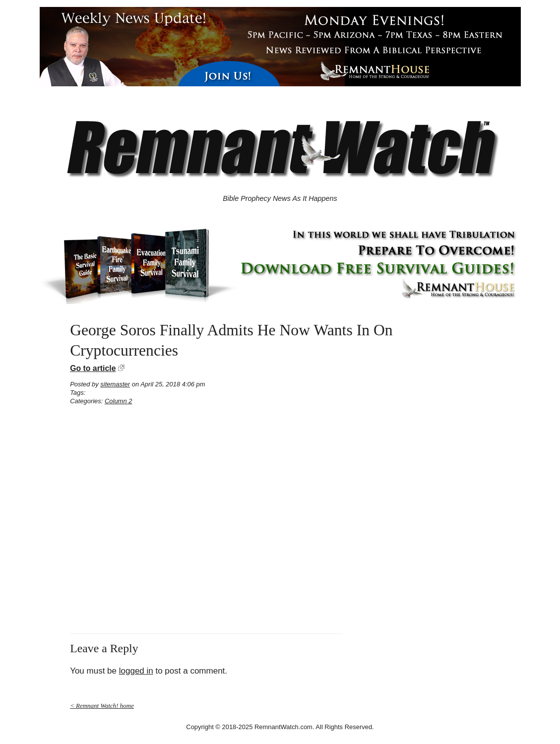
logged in (136, 671)
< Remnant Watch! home (102, 706)
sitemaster (115, 384)
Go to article (93, 368)
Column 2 (118, 401)
